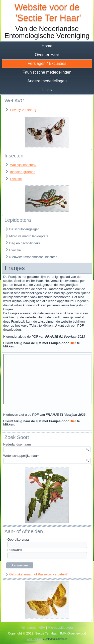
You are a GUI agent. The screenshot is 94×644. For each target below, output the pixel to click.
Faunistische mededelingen (47, 72)
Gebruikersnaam (20, 540)
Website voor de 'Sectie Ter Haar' (47, 13)
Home (47, 46)
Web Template (35, 639)
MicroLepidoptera (60, 628)
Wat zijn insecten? (23, 165)
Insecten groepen (23, 172)
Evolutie (16, 179)
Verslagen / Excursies (47, 63)
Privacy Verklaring (23, 110)
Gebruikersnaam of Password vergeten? (38, 574)
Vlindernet (28, 628)
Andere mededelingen (47, 81)
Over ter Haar (47, 55)
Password (15, 550)
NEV (42, 628)
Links (47, 90)
